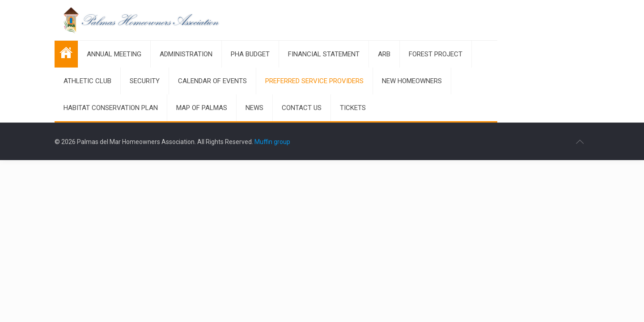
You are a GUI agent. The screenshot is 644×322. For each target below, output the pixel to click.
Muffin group (272, 142)
